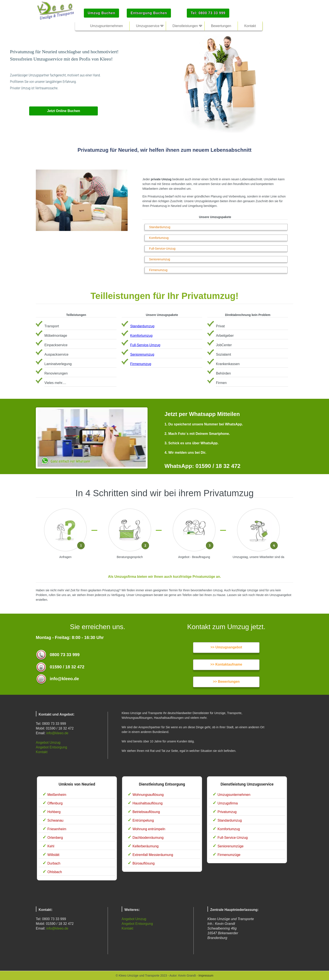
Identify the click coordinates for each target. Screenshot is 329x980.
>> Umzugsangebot (226, 647)
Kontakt (42, 752)
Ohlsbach (55, 872)
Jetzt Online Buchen (64, 111)
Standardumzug (160, 227)
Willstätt (53, 855)
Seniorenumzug (160, 259)
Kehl (51, 846)
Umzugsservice (148, 26)
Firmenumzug (158, 270)
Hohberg (54, 812)
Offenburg (55, 803)
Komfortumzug (159, 238)
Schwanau (55, 820)
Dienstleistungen (185, 26)
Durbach (54, 863)
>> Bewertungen (226, 682)
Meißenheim (57, 795)
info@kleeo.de (57, 733)
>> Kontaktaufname (226, 664)
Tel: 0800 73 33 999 (208, 13)
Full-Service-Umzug (162, 249)
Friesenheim (57, 829)
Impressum (206, 975)
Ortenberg (55, 838)
